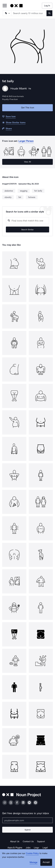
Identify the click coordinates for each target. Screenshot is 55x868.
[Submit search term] (49, 13)
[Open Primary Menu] (5, 6)
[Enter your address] (27, 820)
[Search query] (27, 221)
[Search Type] (7, 13)
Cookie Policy (32, 853)
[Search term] (29, 13)
